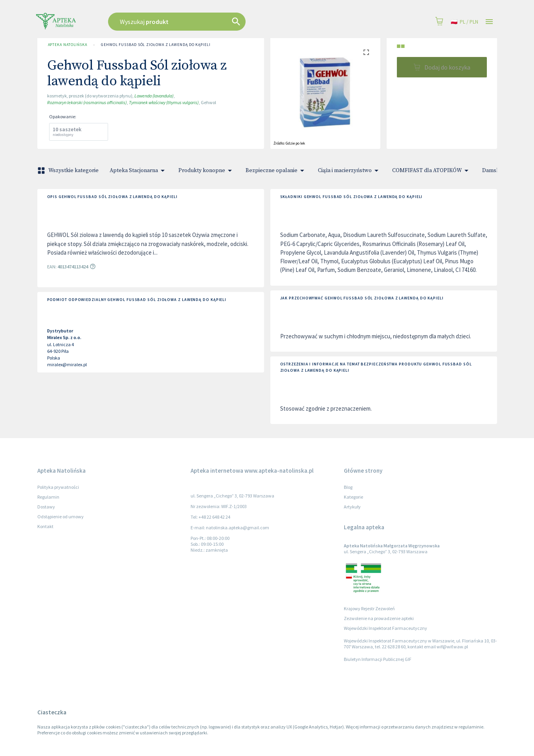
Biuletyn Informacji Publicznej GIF (378, 659)
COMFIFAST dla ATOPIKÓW (432, 171)
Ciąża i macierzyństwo (350, 171)
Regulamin (48, 497)
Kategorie (353, 497)
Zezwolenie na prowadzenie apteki (379, 618)
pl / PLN (464, 22)
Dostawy (46, 507)
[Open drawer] (489, 22)
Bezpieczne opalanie (276, 171)
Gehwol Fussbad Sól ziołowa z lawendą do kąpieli (156, 45)
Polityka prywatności (58, 487)
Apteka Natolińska (68, 45)
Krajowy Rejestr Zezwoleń (369, 608)
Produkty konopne (206, 171)
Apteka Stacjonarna (139, 171)
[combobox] (217, 22)
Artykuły (352, 507)
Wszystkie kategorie (69, 171)
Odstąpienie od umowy (61, 517)
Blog (348, 487)
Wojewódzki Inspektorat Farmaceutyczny (385, 628)
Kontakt (45, 526)
